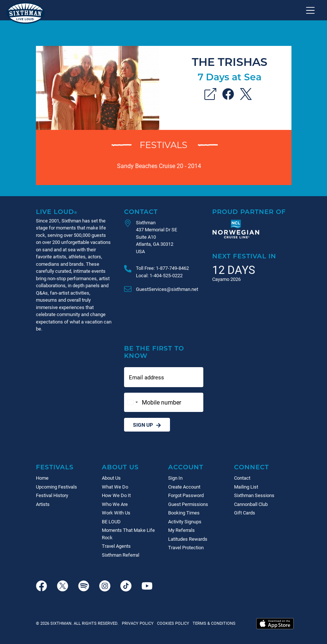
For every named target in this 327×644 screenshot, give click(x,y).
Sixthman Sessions (254, 495)
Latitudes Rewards (188, 539)
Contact (141, 212)
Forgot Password (186, 495)
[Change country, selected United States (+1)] (132, 402)
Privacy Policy (138, 623)
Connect (251, 467)
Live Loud (57, 212)
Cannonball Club (251, 504)
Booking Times (184, 513)
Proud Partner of (249, 212)
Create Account (184, 487)
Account (186, 467)
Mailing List (246, 487)
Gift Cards (245, 513)
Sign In (175, 478)
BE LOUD (111, 521)
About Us (120, 467)
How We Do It (116, 495)
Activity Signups (185, 521)
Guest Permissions (188, 504)
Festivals (163, 145)
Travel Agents (116, 546)
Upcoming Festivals (56, 487)
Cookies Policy (172, 623)
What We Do (115, 487)
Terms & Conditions (213, 623)
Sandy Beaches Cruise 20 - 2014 (159, 166)
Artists (43, 504)
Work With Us (116, 513)
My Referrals (181, 530)
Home (42, 478)
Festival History (52, 495)
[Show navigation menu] (310, 10)
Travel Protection (186, 547)
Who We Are (115, 504)
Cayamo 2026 (226, 279)
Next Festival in (244, 256)
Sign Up (147, 425)
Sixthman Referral (121, 555)
